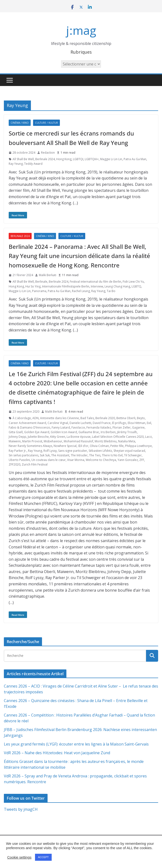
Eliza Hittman (137, 423)
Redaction (48, 153)
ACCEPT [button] (43, 857)
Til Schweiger (133, 455)
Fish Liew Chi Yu (133, 282)
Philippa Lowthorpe (138, 446)
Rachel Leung (81, 291)
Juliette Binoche (38, 437)
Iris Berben (108, 432)
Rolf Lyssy (50, 451)
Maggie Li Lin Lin (111, 159)
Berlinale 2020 (105, 418)
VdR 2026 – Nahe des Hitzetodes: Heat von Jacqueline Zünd (57, 753)
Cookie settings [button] (19, 857)
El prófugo (119, 423)
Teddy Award (33, 164)
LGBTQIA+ (92, 159)
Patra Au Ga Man (135, 159)
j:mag (81, 30)
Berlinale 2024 (45, 159)
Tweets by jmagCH (21, 809)
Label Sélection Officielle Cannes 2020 (118, 437)
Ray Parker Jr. (18, 451)
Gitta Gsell (16, 432)
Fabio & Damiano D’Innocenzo (29, 427)
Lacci (148, 437)
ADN (35, 418)
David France (102, 423)
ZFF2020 (14, 464)
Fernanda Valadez (99, 427)
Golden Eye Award (37, 432)
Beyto (141, 418)
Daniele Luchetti (80, 423)
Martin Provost (32, 441)
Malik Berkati (48, 275)
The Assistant (60, 455)
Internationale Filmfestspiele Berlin (66, 286)
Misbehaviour (53, 441)
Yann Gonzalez (128, 460)
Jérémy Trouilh (127, 432)
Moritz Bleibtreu (106, 441)
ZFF (142, 460)
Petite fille (117, 446)
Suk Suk (45, 455)
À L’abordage (22, 418)
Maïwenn (15, 441)
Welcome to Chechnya (101, 460)
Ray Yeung (16, 164)
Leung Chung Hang (117, 286)
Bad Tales (87, 418)
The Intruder (79, 455)
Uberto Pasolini (19, 460)
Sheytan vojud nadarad (129, 451)
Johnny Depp (18, 437)
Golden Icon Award (64, 432)
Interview (97, 286)
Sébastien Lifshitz (100, 451)
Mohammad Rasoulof (78, 441)
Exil (149, 423)
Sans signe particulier (73, 451)
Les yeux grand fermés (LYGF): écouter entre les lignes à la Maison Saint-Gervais (76, 744)
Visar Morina (76, 460)
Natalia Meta (127, 441)
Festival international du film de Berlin (95, 282)
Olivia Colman (99, 446)
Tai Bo (111, 291)
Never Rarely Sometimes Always (30, 446)
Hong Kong (64, 159)
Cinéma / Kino (20, 123)
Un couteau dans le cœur (49, 460)
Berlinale (41, 282)
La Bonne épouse (79, 437)
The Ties (95, 455)
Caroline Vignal (58, 423)
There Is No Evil (112, 455)
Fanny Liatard (61, 427)
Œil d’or (83, 446)
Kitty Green (58, 437)
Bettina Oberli (126, 418)
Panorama (39, 291)
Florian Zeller (122, 427)
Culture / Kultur (46, 123)
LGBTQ (136, 286)
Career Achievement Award (27, 423)
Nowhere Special (65, 446)
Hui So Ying (33, 286)
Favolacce (78, 427)
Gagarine (138, 427)
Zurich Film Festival (35, 464)
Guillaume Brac (89, 432)
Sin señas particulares (24, 455)
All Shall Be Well (23, 159)
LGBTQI (78, 159)
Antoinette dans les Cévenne (60, 418)
